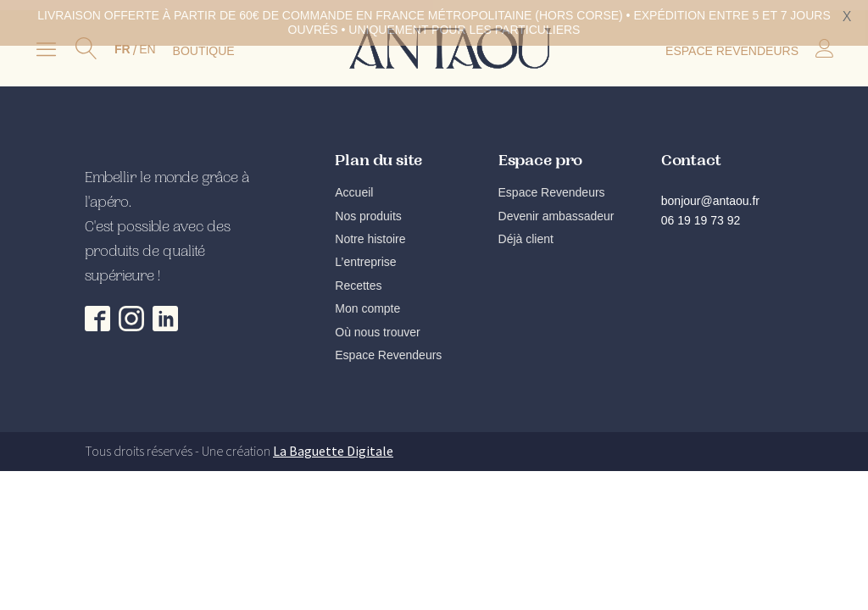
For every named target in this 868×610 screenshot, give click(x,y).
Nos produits (368, 210)
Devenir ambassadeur (556, 210)
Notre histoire (370, 233)
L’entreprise (365, 256)
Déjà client (526, 233)
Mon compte (367, 302)
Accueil (354, 186)
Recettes (358, 280)
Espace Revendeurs (388, 349)
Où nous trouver (377, 325)
